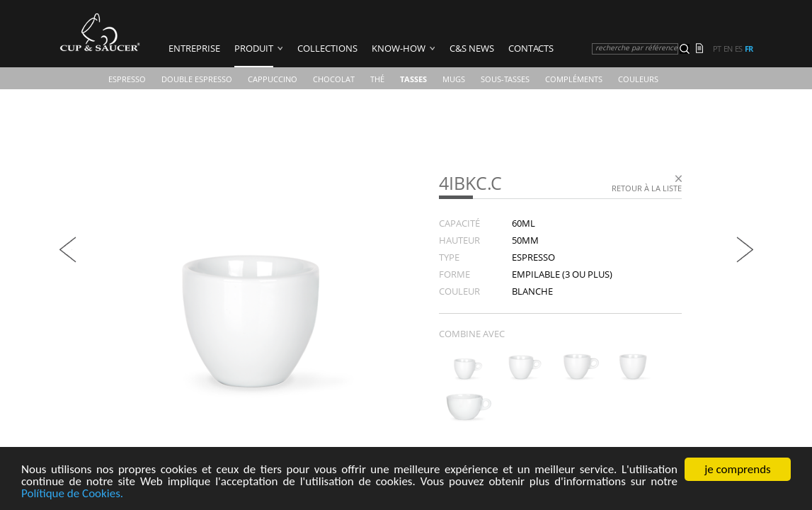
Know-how (399, 48)
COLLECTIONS (327, 48)
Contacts (531, 48)
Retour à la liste (647, 188)
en (728, 49)
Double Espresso (197, 79)
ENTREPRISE (194, 48)
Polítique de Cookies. (72, 494)
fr (749, 49)
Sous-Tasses (505, 79)
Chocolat (334, 79)
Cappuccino (273, 79)
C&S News (472, 48)
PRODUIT (254, 48)
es (738, 49)
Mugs (454, 79)
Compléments (574, 79)
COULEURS (638, 79)
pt (717, 49)
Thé (377, 79)
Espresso (127, 79)
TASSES (413, 79)
